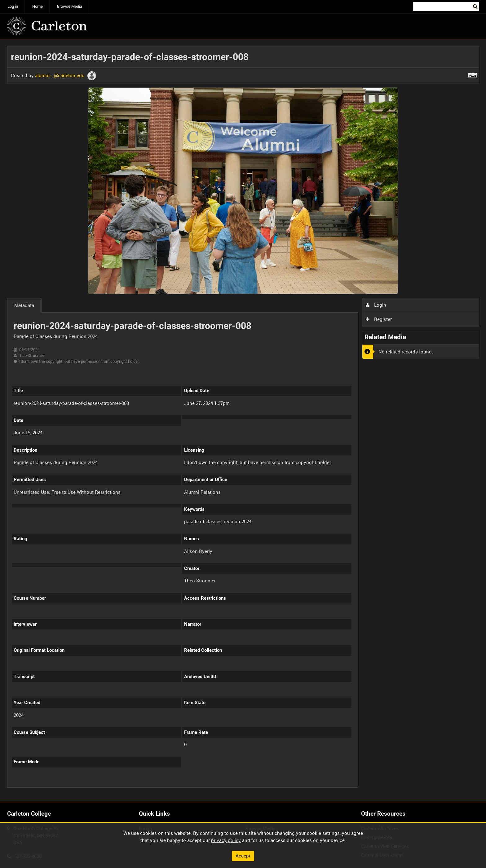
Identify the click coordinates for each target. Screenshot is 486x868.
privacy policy (226, 840)
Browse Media (70, 6)
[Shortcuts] (473, 74)
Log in (13, 6)
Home (38, 6)
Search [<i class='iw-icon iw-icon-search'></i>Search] (475, 6)
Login (376, 305)
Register (379, 319)
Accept (243, 856)
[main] (243, 421)
